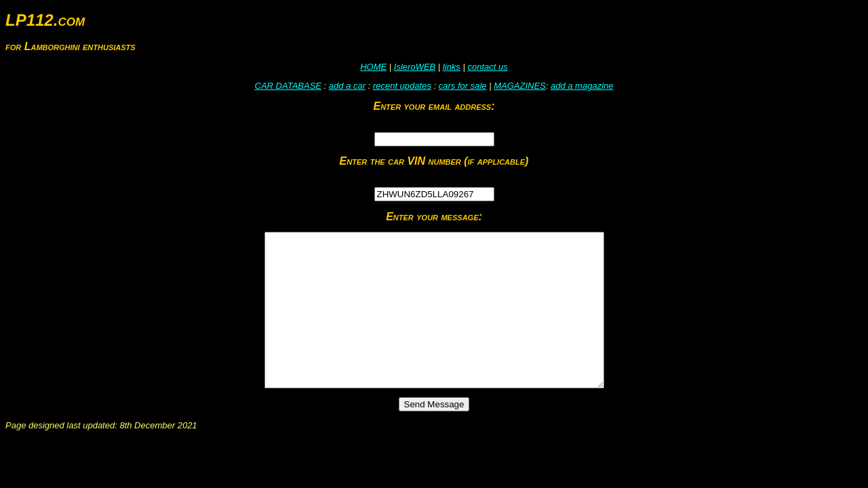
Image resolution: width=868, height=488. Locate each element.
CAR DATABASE (288, 86)
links (452, 67)
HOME (373, 67)
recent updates (402, 86)
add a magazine (582, 86)
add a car (347, 86)
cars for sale (463, 86)
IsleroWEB (415, 67)
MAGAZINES (520, 86)
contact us (487, 67)
